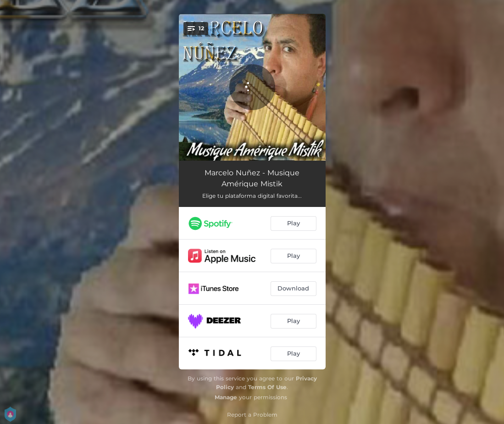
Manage (226, 397)
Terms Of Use (267, 387)
